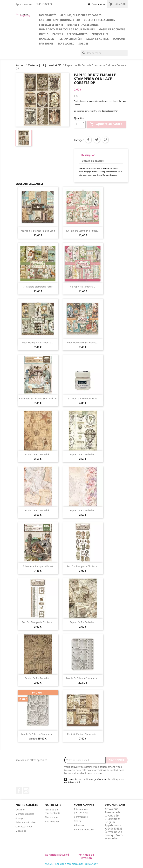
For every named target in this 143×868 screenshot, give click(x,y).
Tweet (97, 140)
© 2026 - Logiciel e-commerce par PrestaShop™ (71, 864)
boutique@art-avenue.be (114, 837)
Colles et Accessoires (99, 20)
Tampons (119, 39)
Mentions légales (25, 814)
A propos (20, 818)
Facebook (19, 791)
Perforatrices (77, 34)
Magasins (21, 831)
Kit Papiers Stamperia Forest (38, 287)
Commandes (81, 817)
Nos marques (52, 821)
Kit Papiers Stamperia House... (83, 231)
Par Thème (46, 44)
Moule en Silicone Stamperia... (83, 678)
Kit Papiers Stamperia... (83, 287)
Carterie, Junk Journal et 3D (59, 20)
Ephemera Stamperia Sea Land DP (38, 398)
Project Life (100, 34)
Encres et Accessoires (83, 25)
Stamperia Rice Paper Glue (83, 398)
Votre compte (84, 805)
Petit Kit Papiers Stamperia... (38, 343)
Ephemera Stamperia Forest (38, 566)
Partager (88, 140)
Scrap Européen (71, 39)
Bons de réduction (84, 829)
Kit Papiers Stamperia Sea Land (38, 231)
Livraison (20, 810)
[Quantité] (78, 124)
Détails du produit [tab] (93, 161)
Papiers (58, 34)
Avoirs (77, 821)
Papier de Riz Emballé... (38, 454)
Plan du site (51, 817)
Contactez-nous (24, 826)
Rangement (47, 39)
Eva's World (66, 44)
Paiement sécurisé (25, 822)
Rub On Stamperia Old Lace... (83, 566)
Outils (44, 34)
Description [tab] (88, 155)
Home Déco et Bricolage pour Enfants (67, 29)
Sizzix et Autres (98, 39)
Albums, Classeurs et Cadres (81, 15)
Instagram (26, 791)
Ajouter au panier (106, 124)
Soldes (83, 44)
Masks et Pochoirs (112, 29)
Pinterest (105, 140)
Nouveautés (48, 15)
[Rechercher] (104, 53)
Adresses (79, 825)
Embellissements (51, 25)
